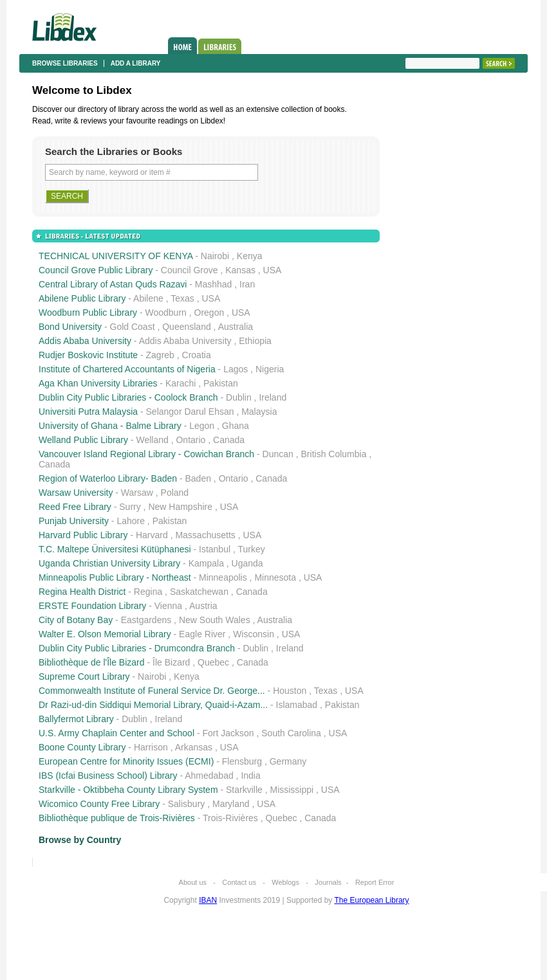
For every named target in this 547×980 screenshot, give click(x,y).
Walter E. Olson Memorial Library (105, 634)
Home (182, 46)
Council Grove (190, 270)
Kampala (206, 563)
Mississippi (292, 790)
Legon (202, 426)
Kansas (240, 270)
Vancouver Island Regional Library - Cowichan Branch (146, 454)
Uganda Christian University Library (109, 563)
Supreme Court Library (84, 676)
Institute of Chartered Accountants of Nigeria (127, 369)
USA (273, 270)
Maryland (231, 804)
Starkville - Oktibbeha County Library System (128, 790)
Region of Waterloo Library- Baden (108, 478)
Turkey (251, 549)
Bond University (70, 327)
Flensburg (242, 761)
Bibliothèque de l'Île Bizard (92, 662)
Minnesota (275, 577)
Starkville (244, 790)
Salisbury (187, 804)
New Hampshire (180, 507)
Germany (288, 761)
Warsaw (137, 493)
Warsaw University (76, 493)
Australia (236, 327)
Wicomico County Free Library (99, 804)
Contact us (239, 882)
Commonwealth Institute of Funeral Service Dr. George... (152, 691)
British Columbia (334, 454)
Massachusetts (205, 535)
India (250, 776)
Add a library (136, 63)
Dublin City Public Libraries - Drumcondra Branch (137, 648)
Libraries (220, 46)
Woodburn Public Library (88, 313)
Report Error (375, 882)
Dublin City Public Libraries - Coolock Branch (128, 397)
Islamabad (297, 705)
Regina (148, 592)
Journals (328, 882)
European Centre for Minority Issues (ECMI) (126, 761)
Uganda (247, 563)
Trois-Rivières (230, 818)
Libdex (64, 27)
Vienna (168, 606)
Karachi (181, 383)
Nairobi (215, 256)
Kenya (250, 256)
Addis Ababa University (85, 341)
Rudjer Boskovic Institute (88, 355)
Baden (198, 478)
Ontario (190, 440)
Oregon (209, 313)
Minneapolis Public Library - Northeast (115, 577)
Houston (290, 691)
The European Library (371, 900)
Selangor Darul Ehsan (190, 412)
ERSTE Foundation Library (92, 606)
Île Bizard (171, 662)
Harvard (152, 535)
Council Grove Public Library (96, 270)
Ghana (236, 426)
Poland (175, 493)
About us (193, 882)
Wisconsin (254, 634)
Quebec (213, 662)
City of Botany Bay (76, 620)
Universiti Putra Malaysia (88, 412)
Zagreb (160, 355)
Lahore (131, 521)
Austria (203, 606)
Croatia (197, 355)
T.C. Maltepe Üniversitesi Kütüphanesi (115, 549)
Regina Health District (82, 592)
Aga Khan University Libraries (98, 383)
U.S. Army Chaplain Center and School (116, 733)
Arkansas (194, 747)
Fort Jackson (228, 733)
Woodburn (166, 313)
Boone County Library (82, 747)
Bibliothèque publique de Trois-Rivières (117, 818)
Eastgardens (146, 620)
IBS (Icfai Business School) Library (108, 776)
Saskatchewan (199, 592)
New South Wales (215, 620)
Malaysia (259, 412)
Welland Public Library (83, 440)
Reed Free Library (75, 507)
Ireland (273, 397)
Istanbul (215, 549)
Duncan (278, 454)
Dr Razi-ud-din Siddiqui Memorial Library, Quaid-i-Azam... (153, 705)
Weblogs (285, 882)
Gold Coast (133, 327)
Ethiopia (255, 341)
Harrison (151, 747)
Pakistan (221, 383)
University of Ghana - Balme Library (110, 426)
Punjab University (74, 521)
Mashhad (214, 284)
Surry (130, 507)
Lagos (236, 369)
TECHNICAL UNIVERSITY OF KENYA (116, 256)
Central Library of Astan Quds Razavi (113, 284)
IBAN (208, 900)
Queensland (187, 327)
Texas (182, 298)
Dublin (239, 397)
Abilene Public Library (82, 298)
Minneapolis (223, 577)
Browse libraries (65, 63)
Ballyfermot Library (76, 719)
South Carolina (291, 733)
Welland (152, 440)
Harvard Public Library (83, 535)
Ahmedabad (209, 776)
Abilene (148, 298)
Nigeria (270, 369)
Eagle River (202, 634)
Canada (229, 440)
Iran (247, 284)
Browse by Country (80, 840)
